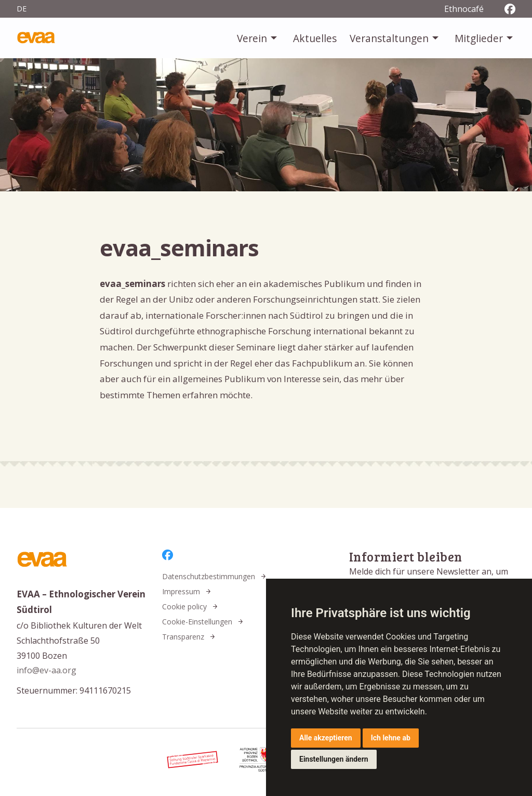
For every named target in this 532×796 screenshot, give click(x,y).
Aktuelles (315, 38)
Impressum (181, 591)
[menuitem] (258, 38)
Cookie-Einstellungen (197, 622)
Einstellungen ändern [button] (334, 759)
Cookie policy (184, 606)
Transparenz (183, 637)
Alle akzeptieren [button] (326, 738)
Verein (252, 38)
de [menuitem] (22, 9)
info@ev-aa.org (46, 670)
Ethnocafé (464, 9)
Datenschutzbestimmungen (209, 576)
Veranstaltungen (389, 38)
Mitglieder (479, 38)
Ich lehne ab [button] (391, 738)
